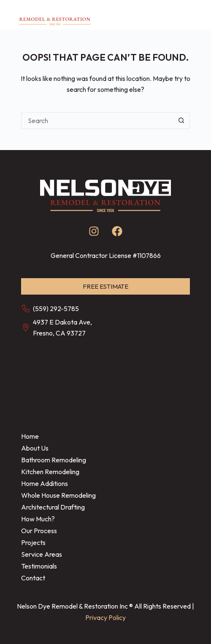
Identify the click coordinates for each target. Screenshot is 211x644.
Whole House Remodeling (58, 495)
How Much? (38, 519)
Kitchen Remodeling (50, 472)
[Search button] (181, 121)
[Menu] (191, 15)
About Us (35, 448)
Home (30, 436)
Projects (33, 542)
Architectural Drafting (53, 507)
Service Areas (42, 554)
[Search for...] (97, 121)
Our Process (39, 531)
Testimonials (39, 566)
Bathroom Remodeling (54, 460)
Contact (33, 578)
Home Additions (45, 483)
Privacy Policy (105, 617)
